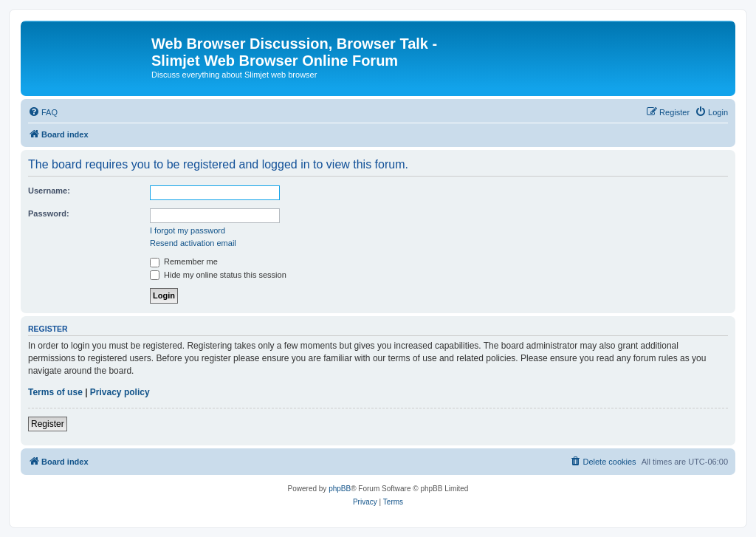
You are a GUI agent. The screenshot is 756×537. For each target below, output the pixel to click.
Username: (49, 191)
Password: (49, 213)
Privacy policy (120, 392)
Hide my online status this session (218, 275)
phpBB (340, 489)
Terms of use (55, 392)
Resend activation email (193, 243)
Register (48, 424)
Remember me (184, 261)
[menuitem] (43, 112)
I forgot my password (188, 230)
